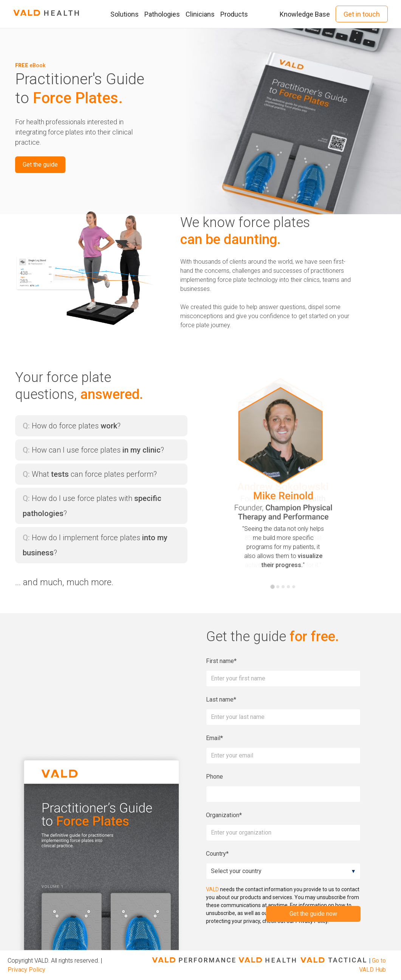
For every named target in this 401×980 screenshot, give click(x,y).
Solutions (125, 14)
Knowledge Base (305, 14)
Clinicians (200, 14)
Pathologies (162, 14)
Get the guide (40, 165)
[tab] (272, 587)
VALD (212, 889)
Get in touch (362, 14)
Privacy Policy (26, 970)
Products (234, 14)
